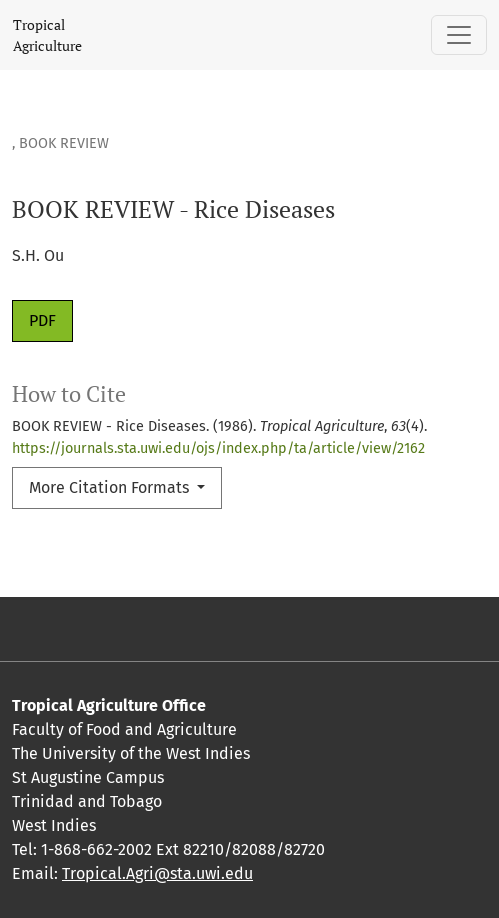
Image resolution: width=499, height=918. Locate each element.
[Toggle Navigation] (459, 35)
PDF (42, 320)
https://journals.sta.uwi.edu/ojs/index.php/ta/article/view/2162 (218, 448)
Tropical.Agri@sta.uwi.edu (157, 873)
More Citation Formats (111, 487)
